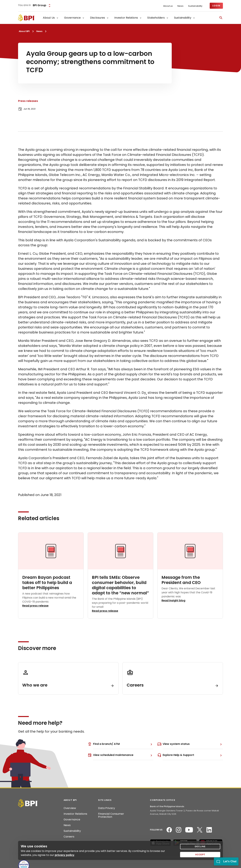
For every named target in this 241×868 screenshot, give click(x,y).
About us (168, 6)
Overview (70, 808)
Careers (69, 837)
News (180, 6)
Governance (72, 820)
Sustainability (195, 6)
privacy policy (65, 855)
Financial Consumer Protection (111, 815)
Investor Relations (75, 814)
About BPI (24, 31)
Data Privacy (107, 808)
